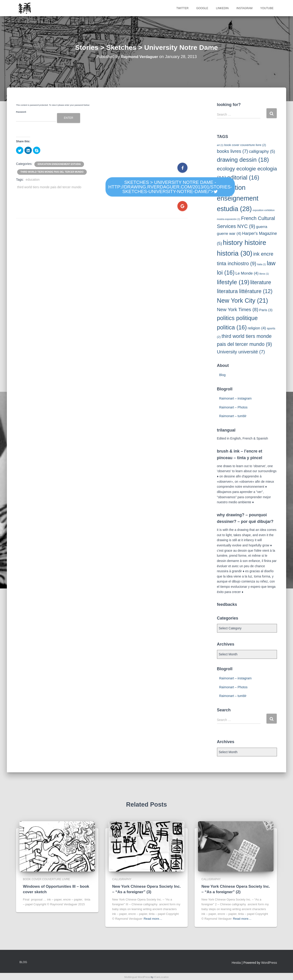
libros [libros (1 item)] (264, 274)
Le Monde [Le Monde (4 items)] (247, 273)
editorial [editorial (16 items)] (243, 177)
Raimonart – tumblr (233, 416)
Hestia (236, 964)
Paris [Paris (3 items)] (266, 310)
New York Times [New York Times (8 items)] (238, 309)
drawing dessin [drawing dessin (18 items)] (243, 160)
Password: (36, 116)
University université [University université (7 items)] (241, 352)
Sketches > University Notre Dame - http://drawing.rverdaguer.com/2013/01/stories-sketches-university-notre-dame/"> (170, 187)
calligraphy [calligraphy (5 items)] (262, 151)
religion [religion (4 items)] (257, 328)
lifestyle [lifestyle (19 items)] (233, 282)
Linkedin (222, 8)
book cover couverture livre (46, 882)
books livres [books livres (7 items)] (233, 151)
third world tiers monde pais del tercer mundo (52, 172)
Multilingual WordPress (137, 978)
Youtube (267, 8)
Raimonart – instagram (236, 398)
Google (202, 8)
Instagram (244, 8)
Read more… (152, 920)
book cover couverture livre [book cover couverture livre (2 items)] (245, 145)
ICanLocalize (161, 978)
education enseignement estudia (59, 164)
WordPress (269, 964)
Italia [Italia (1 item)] (262, 264)
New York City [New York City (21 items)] (243, 301)
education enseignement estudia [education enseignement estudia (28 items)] (238, 198)
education (33, 180)
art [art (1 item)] (220, 145)
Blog (222, 375)
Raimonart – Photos (233, 407)
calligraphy (122, 882)
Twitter (182, 8)
